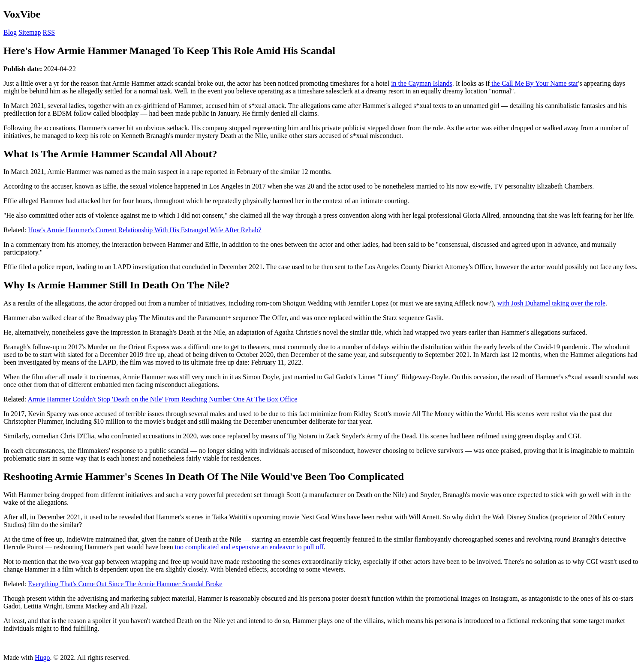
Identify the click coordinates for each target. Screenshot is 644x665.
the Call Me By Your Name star (534, 83)
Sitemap (30, 32)
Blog (10, 32)
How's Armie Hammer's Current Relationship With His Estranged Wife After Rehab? (144, 230)
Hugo (42, 658)
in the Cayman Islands (422, 83)
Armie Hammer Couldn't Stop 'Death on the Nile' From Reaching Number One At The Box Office (162, 399)
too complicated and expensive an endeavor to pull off (249, 547)
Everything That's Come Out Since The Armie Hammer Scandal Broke (125, 584)
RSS (49, 32)
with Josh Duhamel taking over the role (551, 303)
